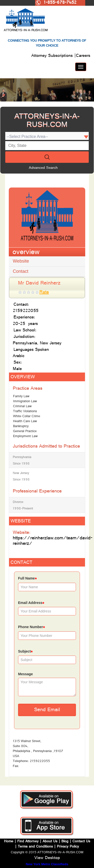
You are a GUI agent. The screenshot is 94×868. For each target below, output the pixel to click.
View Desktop (47, 858)
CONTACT (21, 563)
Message (25, 674)
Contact (21, 271)
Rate (44, 293)
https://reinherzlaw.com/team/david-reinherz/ (53, 541)
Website (21, 261)
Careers (83, 56)
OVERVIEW (23, 377)
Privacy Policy (68, 847)
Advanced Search (43, 168)
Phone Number (31, 627)
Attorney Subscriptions (53, 56)
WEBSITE (21, 522)
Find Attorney (27, 842)
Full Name (27, 579)
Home (9, 842)
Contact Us (81, 842)
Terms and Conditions (35, 847)
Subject (25, 652)
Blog (65, 842)
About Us (50, 842)
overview (26, 253)
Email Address (31, 603)
